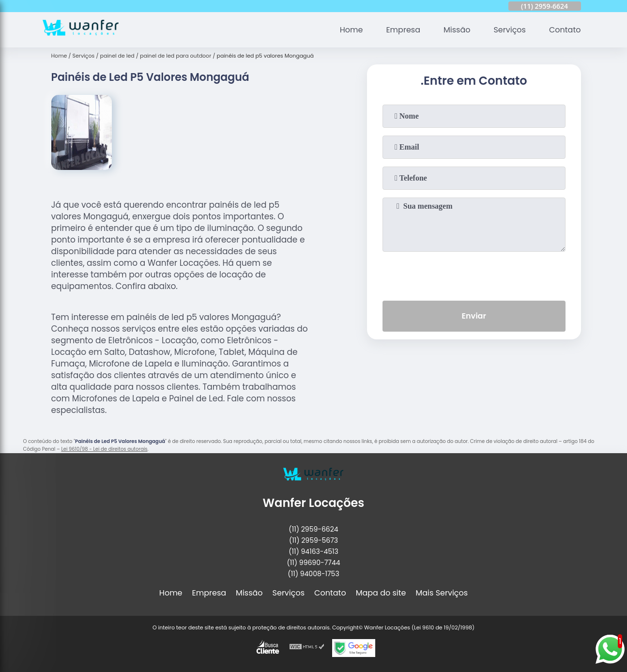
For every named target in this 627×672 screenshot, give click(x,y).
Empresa (403, 30)
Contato (565, 30)
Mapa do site (381, 593)
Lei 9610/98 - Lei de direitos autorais (104, 449)
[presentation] (474, 274)
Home (352, 30)
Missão (457, 30)
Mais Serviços (442, 593)
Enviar (474, 316)
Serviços (510, 30)
